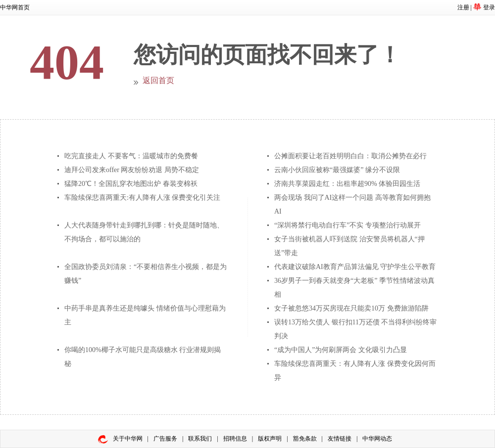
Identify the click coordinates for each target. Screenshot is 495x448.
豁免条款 (305, 439)
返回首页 (158, 80)
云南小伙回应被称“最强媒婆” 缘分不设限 (337, 170)
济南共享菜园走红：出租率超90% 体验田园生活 (347, 184)
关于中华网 (128, 439)
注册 (463, 7)
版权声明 (270, 439)
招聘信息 (235, 439)
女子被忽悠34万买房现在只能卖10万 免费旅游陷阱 (351, 308)
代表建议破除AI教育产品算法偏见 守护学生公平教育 (355, 267)
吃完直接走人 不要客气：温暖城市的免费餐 (131, 156)
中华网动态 (377, 439)
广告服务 (165, 439)
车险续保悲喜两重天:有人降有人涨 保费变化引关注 (142, 198)
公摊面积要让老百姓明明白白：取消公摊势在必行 (350, 156)
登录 (489, 7)
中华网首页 (15, 7)
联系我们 (200, 439)
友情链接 (340, 439)
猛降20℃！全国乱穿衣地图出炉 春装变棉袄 (131, 184)
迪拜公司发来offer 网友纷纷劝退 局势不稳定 (132, 170)
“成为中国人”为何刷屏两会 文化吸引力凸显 (341, 350)
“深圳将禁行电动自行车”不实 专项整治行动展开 (347, 225)
